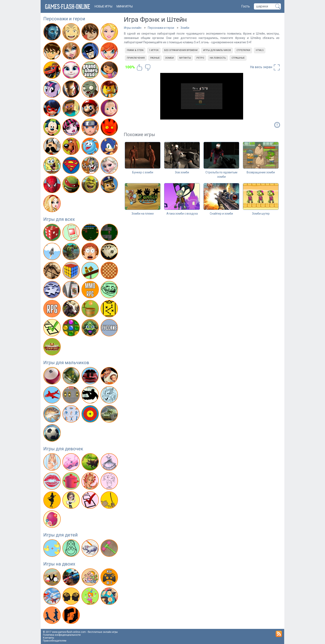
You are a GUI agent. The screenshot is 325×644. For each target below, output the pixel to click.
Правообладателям (55, 641)
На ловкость (218, 58)
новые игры (103, 6)
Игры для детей (61, 535)
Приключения (136, 58)
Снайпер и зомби (221, 214)
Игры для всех (59, 219)
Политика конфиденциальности (62, 635)
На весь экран (265, 67)
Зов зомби (182, 172)
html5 (260, 50)
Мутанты (185, 58)
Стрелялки (243, 50)
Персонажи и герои (64, 19)
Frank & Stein (135, 50)
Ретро (200, 58)
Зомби (185, 28)
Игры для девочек (63, 449)
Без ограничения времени (181, 50)
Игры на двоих (59, 564)
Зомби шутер (261, 214)
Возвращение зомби (261, 172)
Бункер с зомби (143, 172)
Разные (155, 58)
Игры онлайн (133, 28)
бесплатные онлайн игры (103, 632)
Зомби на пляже (143, 214)
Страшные (238, 58)
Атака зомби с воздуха (182, 214)
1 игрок (154, 50)
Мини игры (125, 6)
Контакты (49, 638)
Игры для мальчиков (66, 363)
